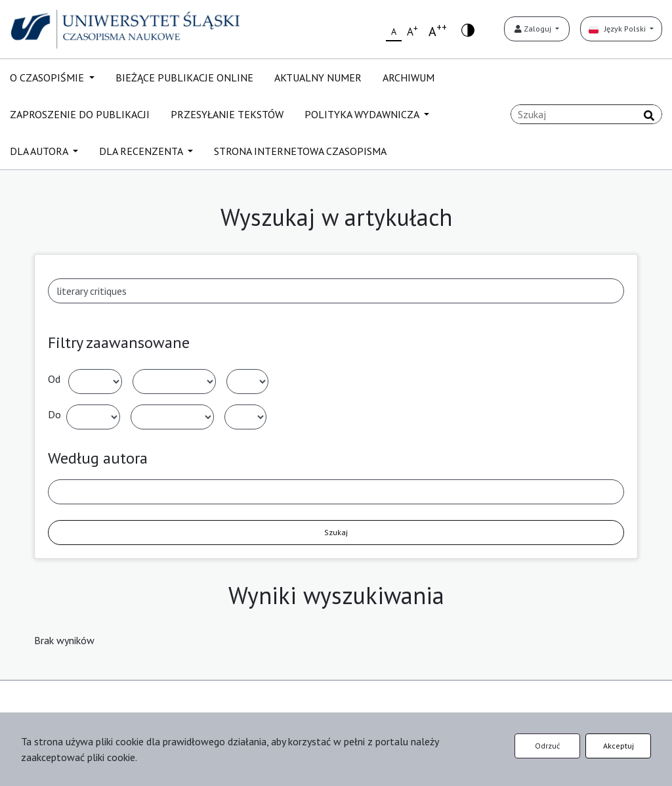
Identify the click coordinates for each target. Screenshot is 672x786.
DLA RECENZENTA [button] (142, 151)
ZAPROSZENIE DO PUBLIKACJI (80, 114)
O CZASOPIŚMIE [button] (48, 77)
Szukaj (336, 532)
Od (54, 379)
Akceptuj (619, 746)
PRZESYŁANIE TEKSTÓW (227, 114)
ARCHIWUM (409, 77)
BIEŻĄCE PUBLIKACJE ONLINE (184, 77)
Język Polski (618, 29)
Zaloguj (534, 29)
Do (54, 414)
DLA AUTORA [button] (40, 151)
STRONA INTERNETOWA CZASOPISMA (300, 151)
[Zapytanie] (586, 114)
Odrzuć (547, 746)
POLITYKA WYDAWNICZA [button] (363, 114)
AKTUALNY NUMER (318, 77)
